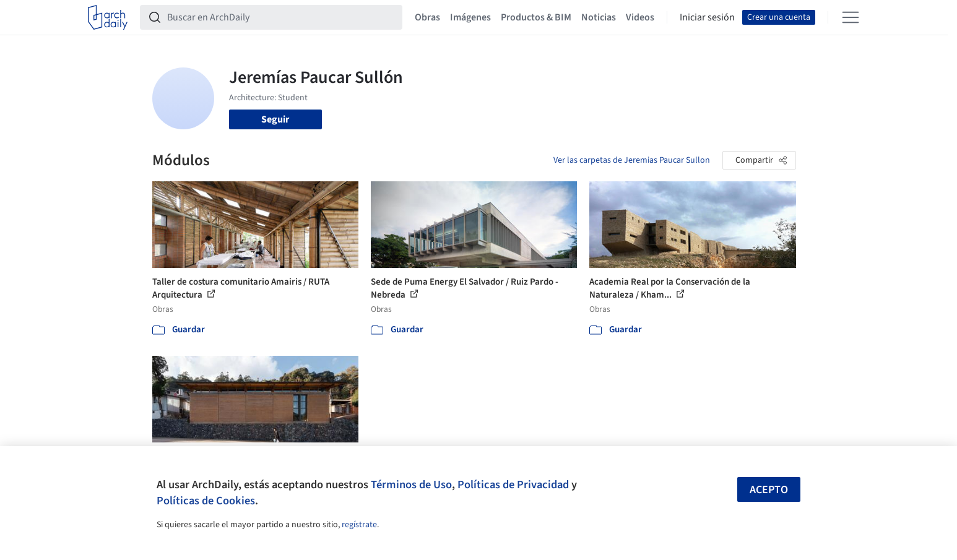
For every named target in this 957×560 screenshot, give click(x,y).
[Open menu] (851, 17)
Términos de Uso (411, 485)
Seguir (275, 119)
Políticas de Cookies (206, 501)
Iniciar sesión (707, 17)
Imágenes (470, 17)
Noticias (599, 17)
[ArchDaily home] (108, 17)
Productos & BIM (536, 17)
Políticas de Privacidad (513, 485)
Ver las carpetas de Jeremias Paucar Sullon (632, 160)
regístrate (359, 525)
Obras (427, 17)
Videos (640, 17)
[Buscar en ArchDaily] (281, 17)
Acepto (769, 490)
